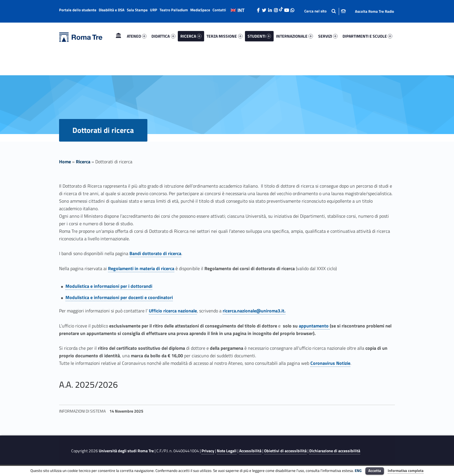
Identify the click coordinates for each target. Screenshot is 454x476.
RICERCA (191, 36)
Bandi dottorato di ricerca (155, 253)
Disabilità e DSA (112, 10)
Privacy (208, 451)
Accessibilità (250, 451)
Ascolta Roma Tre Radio (375, 11)
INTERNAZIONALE (294, 36)
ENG (358, 470)
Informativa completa (406, 470)
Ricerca (83, 162)
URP (154, 10)
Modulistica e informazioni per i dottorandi (109, 286)
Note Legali (227, 451)
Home (118, 36)
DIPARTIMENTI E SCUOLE (367, 36)
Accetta (375, 470)
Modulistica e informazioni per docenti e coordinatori (119, 297)
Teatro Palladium (174, 10)
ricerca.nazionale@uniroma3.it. (254, 311)
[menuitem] (118, 36)
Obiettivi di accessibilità (285, 451)
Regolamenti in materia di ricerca (141, 268)
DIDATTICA (163, 36)
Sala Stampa (137, 10)
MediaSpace (200, 10)
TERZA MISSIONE (224, 36)
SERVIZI (328, 36)
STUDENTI (259, 36)
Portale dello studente (78, 10)
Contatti (219, 10)
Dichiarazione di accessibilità (335, 451)
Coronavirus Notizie (330, 363)
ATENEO (137, 36)
